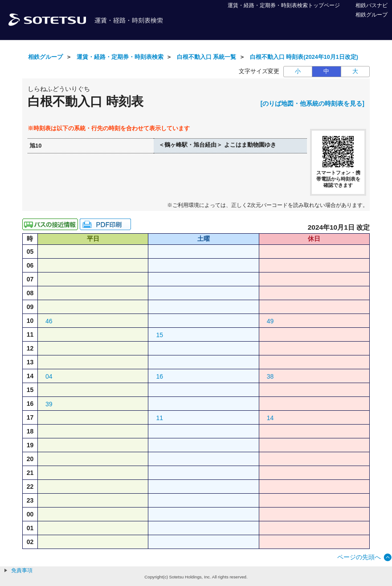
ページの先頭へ (359, 557)
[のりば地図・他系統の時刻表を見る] (312, 103)
